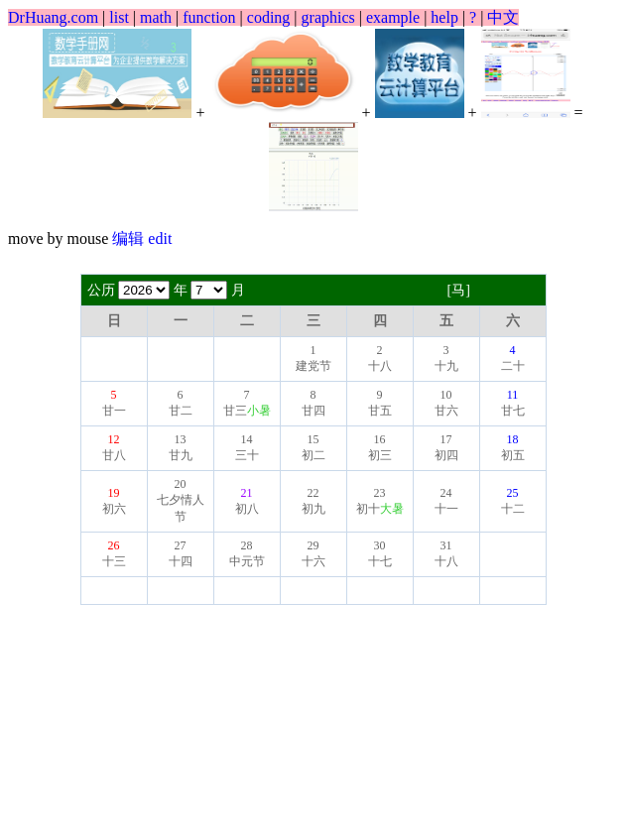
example (393, 17)
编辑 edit (142, 239)
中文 (503, 17)
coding (269, 17)
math (156, 17)
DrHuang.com (53, 17)
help (444, 17)
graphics (328, 17)
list (119, 17)
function (209, 17)
